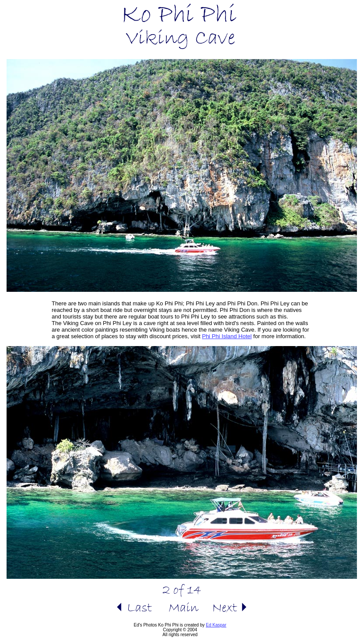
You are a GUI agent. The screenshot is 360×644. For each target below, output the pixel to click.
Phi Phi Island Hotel (227, 336)
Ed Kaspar (216, 625)
